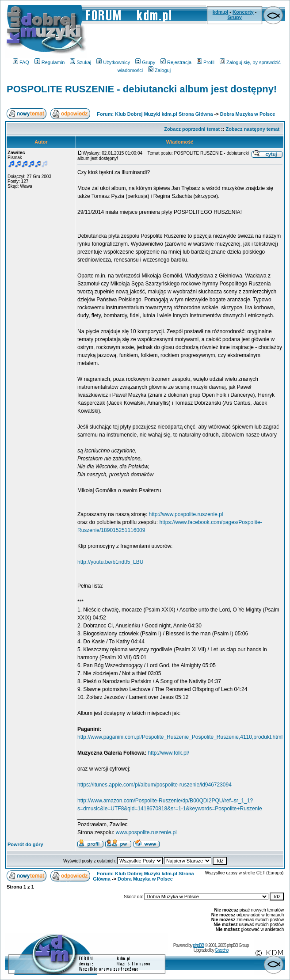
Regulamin (50, 62)
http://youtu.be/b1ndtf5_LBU (110, 562)
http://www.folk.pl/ (168, 753)
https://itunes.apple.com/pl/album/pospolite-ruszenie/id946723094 (155, 785)
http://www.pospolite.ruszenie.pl (186, 514)
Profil (206, 62)
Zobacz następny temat (253, 129)
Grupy (234, 17)
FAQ (21, 62)
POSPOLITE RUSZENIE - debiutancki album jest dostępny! (142, 89)
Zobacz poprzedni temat (192, 129)
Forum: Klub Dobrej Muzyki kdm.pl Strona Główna (155, 114)
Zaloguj (159, 70)
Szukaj (80, 62)
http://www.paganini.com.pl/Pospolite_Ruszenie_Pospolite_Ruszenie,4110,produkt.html (180, 737)
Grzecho (222, 950)
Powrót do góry (25, 844)
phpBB (198, 945)
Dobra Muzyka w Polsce (248, 114)
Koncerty (243, 12)
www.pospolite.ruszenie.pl (146, 832)
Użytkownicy (113, 62)
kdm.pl (220, 12)
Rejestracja (176, 62)
